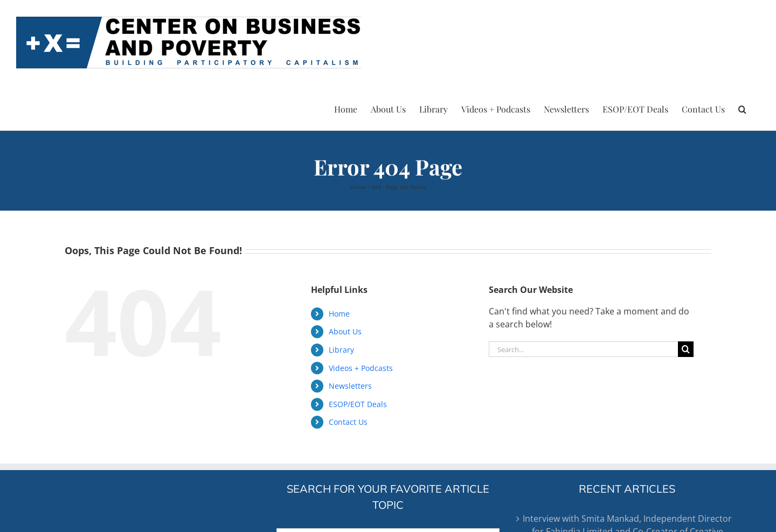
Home (339, 314)
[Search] (686, 349)
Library (341, 350)
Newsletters (350, 386)
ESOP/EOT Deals (358, 404)
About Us (345, 331)
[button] (742, 108)
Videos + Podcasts (361, 368)
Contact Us (348, 422)
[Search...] (583, 349)
